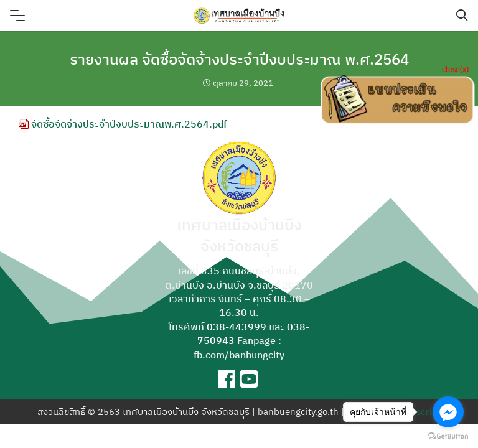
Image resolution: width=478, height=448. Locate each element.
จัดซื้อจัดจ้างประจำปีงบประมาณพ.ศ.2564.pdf (123, 124)
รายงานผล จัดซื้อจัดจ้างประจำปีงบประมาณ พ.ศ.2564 (239, 59)
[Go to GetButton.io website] (448, 436)
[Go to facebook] (448, 412)
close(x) (455, 69)
